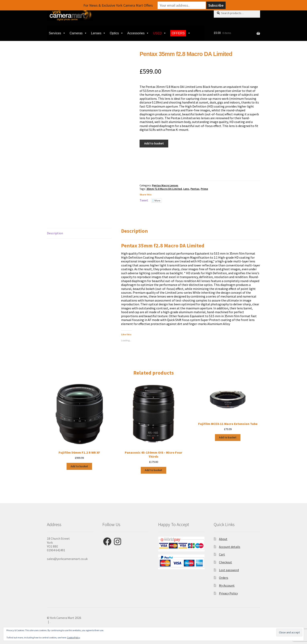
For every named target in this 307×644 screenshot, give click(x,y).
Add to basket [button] (79, 466)
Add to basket (154, 143)
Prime (204, 189)
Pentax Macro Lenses (165, 185)
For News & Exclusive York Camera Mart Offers (118, 5)
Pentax (195, 189)
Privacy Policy (228, 593)
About (223, 539)
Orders (224, 578)
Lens (186, 189)
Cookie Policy (74, 637)
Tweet (144, 200)
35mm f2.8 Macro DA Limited (164, 189)
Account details (230, 547)
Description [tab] (55, 233)
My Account (227, 585)
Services (57, 33)
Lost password (229, 570)
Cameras (78, 33)
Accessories (138, 33)
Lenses (98, 33)
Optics (116, 33)
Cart (222, 554)
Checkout (225, 562)
